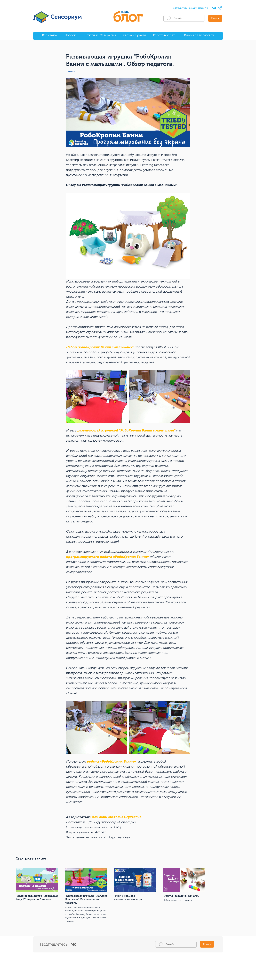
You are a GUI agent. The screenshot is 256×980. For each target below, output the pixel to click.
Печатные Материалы (100, 35)
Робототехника (164, 35)
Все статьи (50, 35)
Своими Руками (134, 35)
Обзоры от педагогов (198, 35)
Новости (71, 35)
